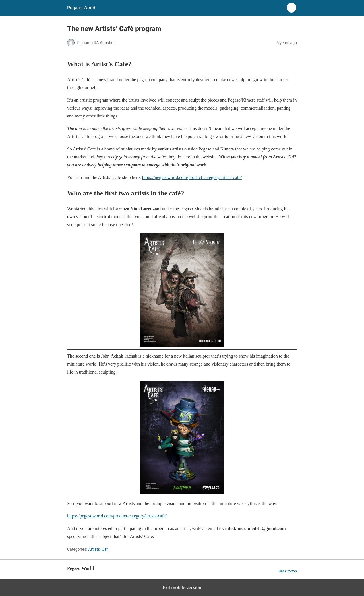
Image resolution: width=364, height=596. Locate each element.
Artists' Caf (98, 549)
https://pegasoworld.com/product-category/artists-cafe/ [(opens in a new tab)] (117, 516)
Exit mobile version (182, 588)
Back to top (288, 571)
